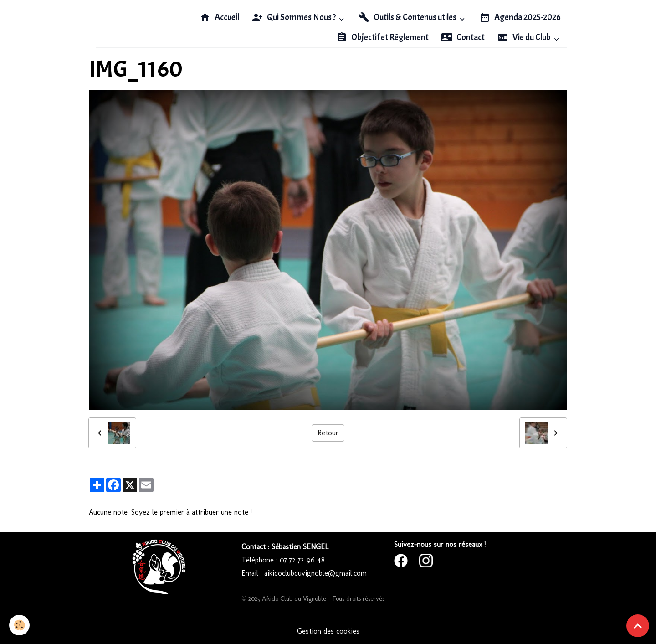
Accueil (219, 17)
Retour (328, 433)
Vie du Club (525, 37)
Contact (463, 37)
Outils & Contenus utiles (408, 17)
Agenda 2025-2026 (520, 17)
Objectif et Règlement (382, 37)
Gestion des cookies (328, 631)
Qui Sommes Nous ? (295, 17)
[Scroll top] (638, 626)
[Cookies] (19, 625)
